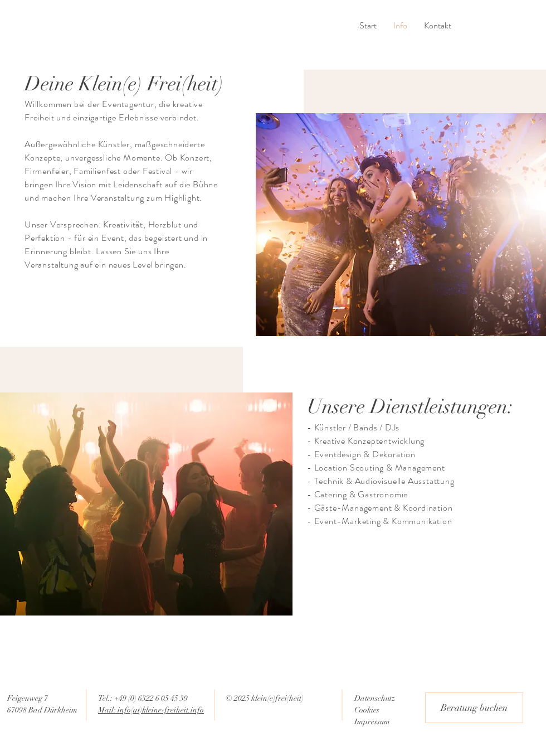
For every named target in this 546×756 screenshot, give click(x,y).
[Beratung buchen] (474, 708)
